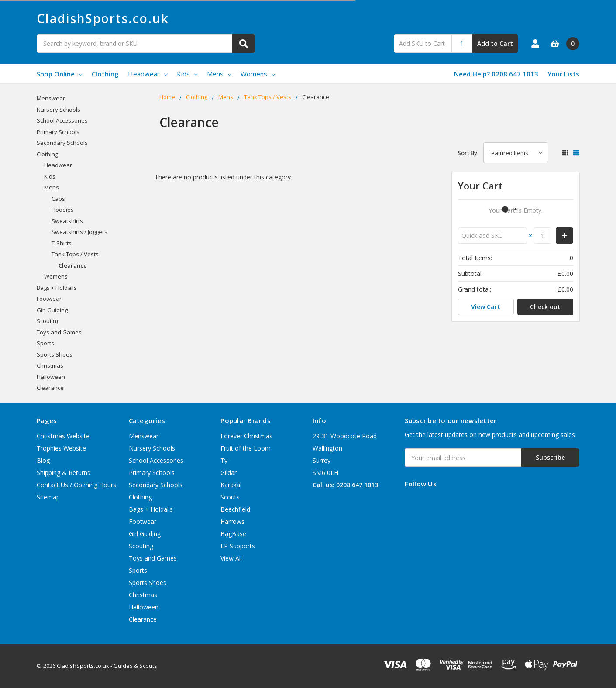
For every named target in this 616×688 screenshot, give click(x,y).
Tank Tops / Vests (75, 254)
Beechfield (235, 509)
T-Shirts (62, 243)
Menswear (51, 98)
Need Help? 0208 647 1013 (496, 74)
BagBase (233, 534)
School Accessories (62, 120)
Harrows (232, 521)
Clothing (105, 74)
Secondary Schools (62, 143)
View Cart (486, 307)
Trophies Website (61, 448)
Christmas (50, 365)
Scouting (48, 321)
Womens (258, 74)
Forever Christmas (246, 436)
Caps (58, 199)
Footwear (49, 299)
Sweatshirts (67, 221)
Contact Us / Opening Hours (76, 485)
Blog (43, 460)
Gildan (229, 473)
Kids (187, 74)
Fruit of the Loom (246, 448)
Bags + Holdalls (57, 288)
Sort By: (468, 153)
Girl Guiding (52, 310)
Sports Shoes (55, 354)
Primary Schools (58, 132)
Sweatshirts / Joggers (79, 232)
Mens (219, 74)
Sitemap (48, 497)
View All (231, 558)
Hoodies (63, 210)
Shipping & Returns (64, 473)
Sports (45, 343)
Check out (545, 307)
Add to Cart (495, 43)
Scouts (230, 497)
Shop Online (60, 74)
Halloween (51, 377)
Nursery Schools (59, 110)
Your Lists (563, 74)
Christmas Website (63, 436)
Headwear (148, 74)
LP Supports (238, 546)
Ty (224, 460)
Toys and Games (59, 332)
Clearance (73, 265)
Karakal (231, 485)
